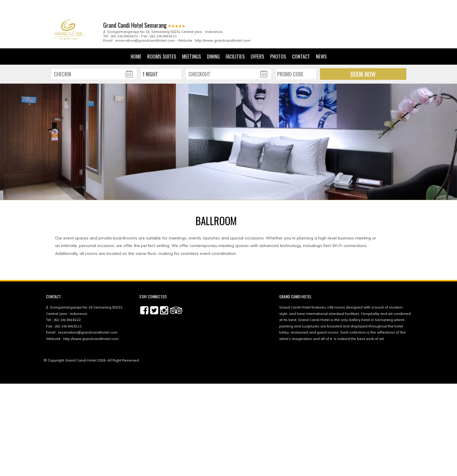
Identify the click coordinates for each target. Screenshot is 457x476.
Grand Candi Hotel (81, 344)
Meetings (192, 40)
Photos (278, 40)
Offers (257, 40)
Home (136, 40)
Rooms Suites (162, 40)
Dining (213, 40)
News (321, 40)
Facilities (235, 40)
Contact (301, 40)
